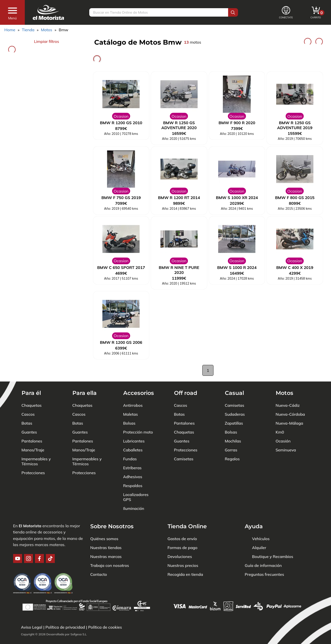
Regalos (232, 459)
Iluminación (134, 508)
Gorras (231, 450)
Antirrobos (133, 405)
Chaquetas (32, 405)
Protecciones (33, 473)
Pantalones (32, 441)
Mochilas (233, 441)
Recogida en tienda (185, 574)
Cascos (28, 414)
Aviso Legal (32, 627)
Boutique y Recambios (273, 556)
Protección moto (138, 432)
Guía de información (263, 565)
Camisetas (184, 459)
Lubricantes (134, 441)
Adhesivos (133, 477)
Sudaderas (235, 414)
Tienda (28, 30)
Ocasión (283, 441)
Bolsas (129, 423)
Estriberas (133, 468)
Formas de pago (183, 548)
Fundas (130, 459)
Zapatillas (234, 423)
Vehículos (261, 539)
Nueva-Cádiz (288, 405)
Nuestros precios (183, 565)
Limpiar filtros (46, 41)
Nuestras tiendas (106, 548)
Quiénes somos (104, 539)
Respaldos (133, 486)
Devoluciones (180, 556)
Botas (27, 423)
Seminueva (286, 450)
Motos (46, 30)
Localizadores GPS (136, 497)
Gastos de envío (182, 539)
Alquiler (259, 548)
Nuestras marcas (106, 556)
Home (10, 30)
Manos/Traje (33, 450)
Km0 (280, 432)
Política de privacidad (65, 627)
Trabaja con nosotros (110, 565)
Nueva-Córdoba (290, 414)
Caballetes (133, 450)
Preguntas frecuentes (264, 574)
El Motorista (30, 526)
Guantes (29, 432)
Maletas (131, 414)
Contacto (99, 574)
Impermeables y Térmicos (36, 461)
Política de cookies (105, 627)
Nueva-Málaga (289, 423)
